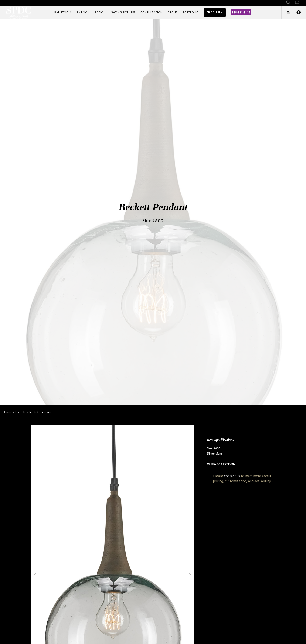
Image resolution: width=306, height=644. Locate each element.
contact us (232, 476)
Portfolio (21, 412)
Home (8, 412)
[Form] (297, 3)
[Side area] (286, 13)
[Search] (288, 3)
